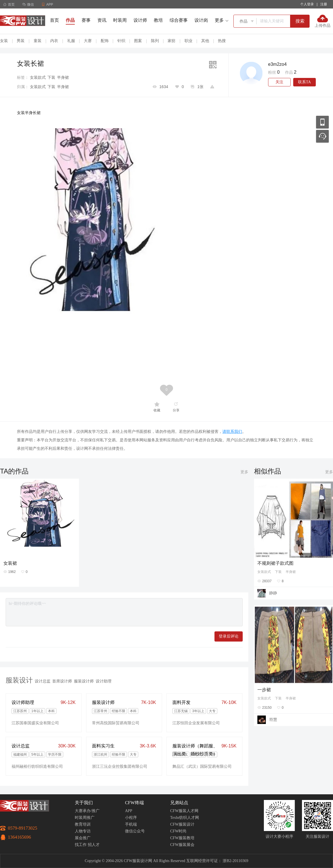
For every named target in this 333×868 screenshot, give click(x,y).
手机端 (131, 824)
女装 (4, 41)
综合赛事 (179, 20)
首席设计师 (62, 681)
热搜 (222, 41)
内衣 (54, 41)
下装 (51, 77)
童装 (38, 41)
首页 (9, 5)
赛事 (86, 20)
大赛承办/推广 (87, 811)
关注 (279, 82)
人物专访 (83, 831)
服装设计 (19, 680)
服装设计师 (84, 681)
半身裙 (63, 77)
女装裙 (10, 563)
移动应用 (322, 122)
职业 (189, 41)
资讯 (102, 20)
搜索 (300, 21)
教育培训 (83, 824)
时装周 (120, 20)
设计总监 (43, 681)
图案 (138, 41)
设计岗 (201, 20)
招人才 (94, 845)
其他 (205, 41)
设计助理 (104, 681)
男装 (21, 41)
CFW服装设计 (182, 824)
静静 (273, 593)
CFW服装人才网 (184, 811)
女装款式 (38, 77)
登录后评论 (229, 636)
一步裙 (264, 690)
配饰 (105, 41)
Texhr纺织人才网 (185, 818)
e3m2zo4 (277, 64)
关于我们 (84, 803)
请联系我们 (232, 431)
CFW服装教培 (182, 838)
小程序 (131, 818)
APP (129, 811)
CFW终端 (134, 803)
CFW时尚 (178, 831)
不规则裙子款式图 (275, 563)
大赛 (88, 41)
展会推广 (83, 838)
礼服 (71, 41)
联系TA (304, 82)
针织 (121, 41)
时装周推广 (85, 818)
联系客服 (322, 136)
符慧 (273, 719)
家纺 (172, 41)
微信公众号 (135, 831)
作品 (70, 20)
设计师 (140, 20)
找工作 (81, 845)
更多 (244, 472)
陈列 (155, 41)
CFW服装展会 (182, 845)
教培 (158, 20)
